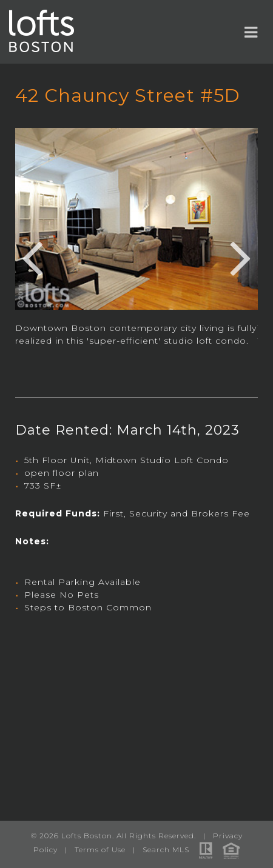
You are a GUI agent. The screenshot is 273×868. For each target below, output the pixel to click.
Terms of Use (100, 850)
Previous (32, 256)
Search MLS (166, 850)
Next (241, 256)
